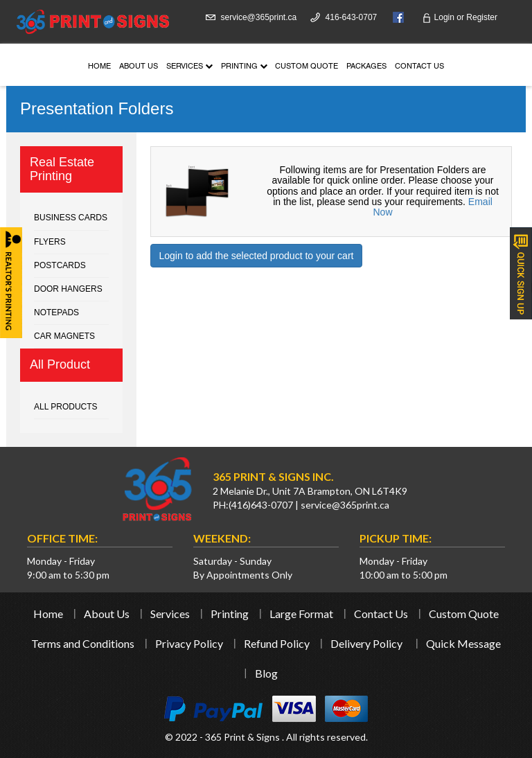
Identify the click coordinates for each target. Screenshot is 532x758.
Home (99, 67)
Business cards (71, 218)
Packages (366, 67)
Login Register (460, 17)
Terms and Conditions (83, 643)
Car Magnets (64, 336)
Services (189, 67)
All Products (66, 407)
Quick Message (463, 643)
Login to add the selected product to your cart (257, 256)
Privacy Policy (189, 643)
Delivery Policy (366, 643)
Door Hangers (68, 289)
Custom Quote (307, 67)
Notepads (56, 312)
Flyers (50, 242)
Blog (266, 673)
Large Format (301, 614)
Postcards (60, 265)
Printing (244, 67)
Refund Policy (277, 643)
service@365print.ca (259, 17)
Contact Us (419, 67)
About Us (139, 67)
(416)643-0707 (261, 505)
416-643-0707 (352, 17)
